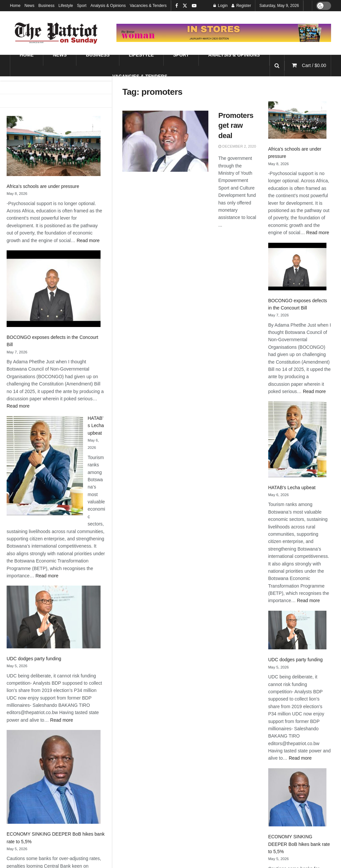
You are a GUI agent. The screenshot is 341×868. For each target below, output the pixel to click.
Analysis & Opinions (108, 6)
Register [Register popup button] (241, 6)
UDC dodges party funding (34, 659)
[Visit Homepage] (56, 33)
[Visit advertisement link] (224, 33)
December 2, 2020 (237, 146)
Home (15, 6)
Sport (82, 6)
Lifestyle (66, 6)
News (29, 6)
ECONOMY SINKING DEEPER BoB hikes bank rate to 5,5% (299, 844)
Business (46, 6)
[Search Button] (277, 66)
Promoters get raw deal (236, 126)
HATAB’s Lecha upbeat (96, 426)
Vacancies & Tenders (148, 6)
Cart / (314, 65)
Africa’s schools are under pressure (43, 186)
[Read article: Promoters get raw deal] (165, 141)
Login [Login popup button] (220, 6)
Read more (88, 240)
